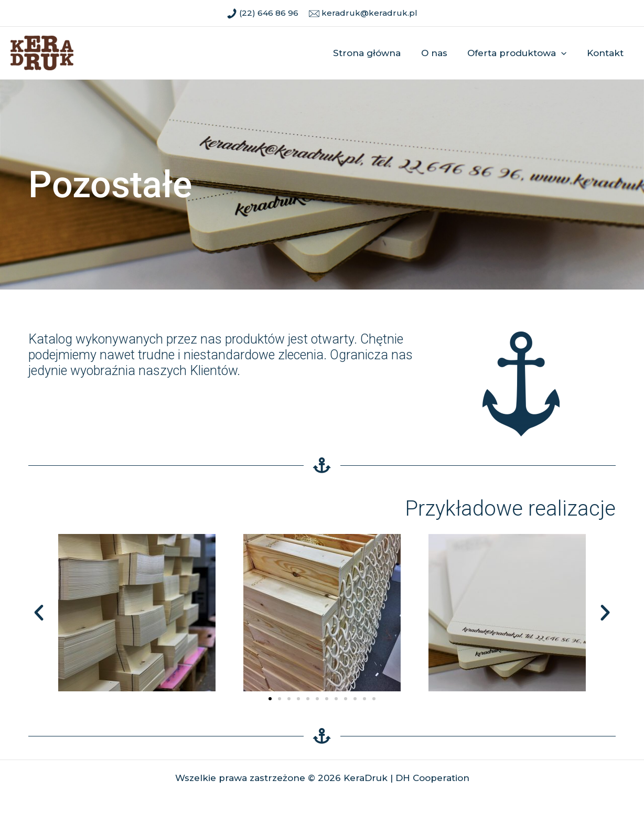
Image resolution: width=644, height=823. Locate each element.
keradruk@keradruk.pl (368, 13)
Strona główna (375, 53)
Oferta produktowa (520, 53)
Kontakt (606, 53)
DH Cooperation (432, 778)
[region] (322, 185)
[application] (565, 53)
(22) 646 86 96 (268, 13)
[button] (39, 613)
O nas (440, 53)
